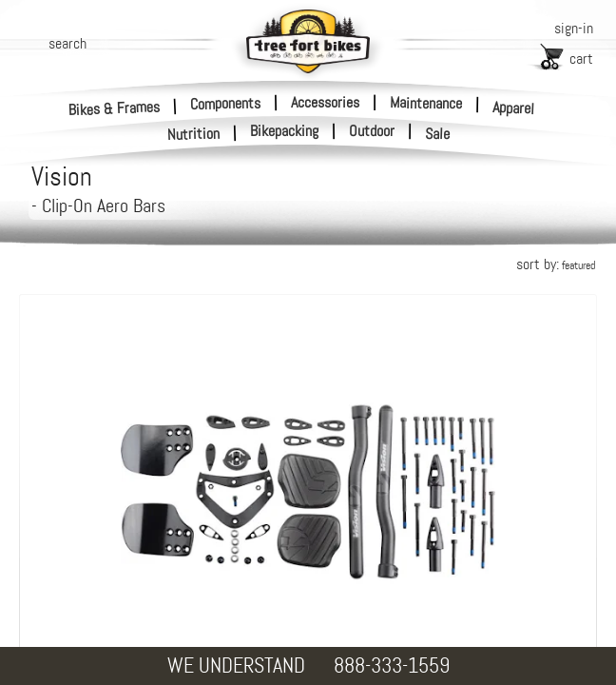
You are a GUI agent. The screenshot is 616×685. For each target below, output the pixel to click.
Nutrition (194, 134)
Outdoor (372, 131)
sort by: (556, 264)
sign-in (574, 28)
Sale (438, 134)
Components (225, 103)
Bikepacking (284, 131)
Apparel (514, 108)
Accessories (325, 102)
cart (581, 59)
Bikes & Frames (115, 108)
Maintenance (426, 103)
